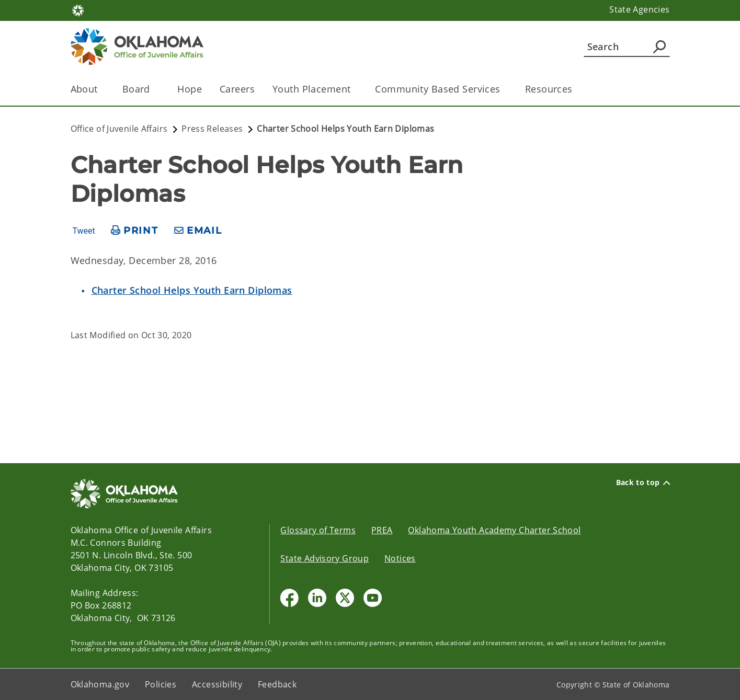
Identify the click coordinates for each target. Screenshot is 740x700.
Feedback (277, 684)
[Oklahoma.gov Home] (78, 10)
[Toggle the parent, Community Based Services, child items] (504, 89)
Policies (161, 684)
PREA (382, 530)
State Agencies (639, 9)
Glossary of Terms (318, 530)
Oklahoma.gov (100, 684)
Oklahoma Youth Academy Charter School (494, 530)
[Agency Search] (659, 47)
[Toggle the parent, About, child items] (101, 89)
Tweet (83, 231)
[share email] (198, 231)
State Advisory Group (325, 558)
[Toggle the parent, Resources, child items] (576, 89)
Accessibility (217, 684)
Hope (190, 89)
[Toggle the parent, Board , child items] (156, 89)
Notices (400, 558)
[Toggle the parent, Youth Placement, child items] (354, 89)
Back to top (643, 483)
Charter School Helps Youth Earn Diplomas (192, 290)
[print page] (135, 231)
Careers (237, 89)
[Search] (627, 47)
